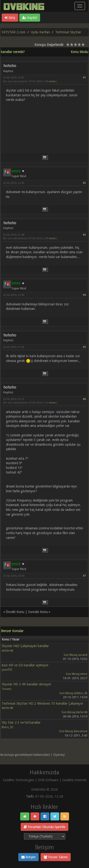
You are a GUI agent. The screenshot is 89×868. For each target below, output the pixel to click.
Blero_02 (7, 727)
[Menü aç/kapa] (80, 6)
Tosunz (7, 689)
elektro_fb (81, 693)
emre (52, 81)
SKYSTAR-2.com (14, 32)
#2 (84, 183)
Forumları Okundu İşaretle (45, 827)
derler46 (7, 651)
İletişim (29, 857)
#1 (84, 78)
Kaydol (30, 18)
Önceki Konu (15, 612)
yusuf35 (7, 670)
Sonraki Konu (38, 612)
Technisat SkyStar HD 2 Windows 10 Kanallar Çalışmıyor (42, 703)
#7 (84, 576)
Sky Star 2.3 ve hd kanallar (21, 722)
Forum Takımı (56, 857)
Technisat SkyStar (68, 32)
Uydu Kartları (40, 32)
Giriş (10, 18)
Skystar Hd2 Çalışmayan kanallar (25, 646)
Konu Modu (79, 52)
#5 (84, 347)
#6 (84, 399)
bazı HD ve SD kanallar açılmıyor (25, 665)
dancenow (80, 731)
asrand (83, 655)
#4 (84, 295)
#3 (84, 235)
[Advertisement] (44, 125)
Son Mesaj (70, 655)
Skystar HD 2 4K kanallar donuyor (26, 684)
